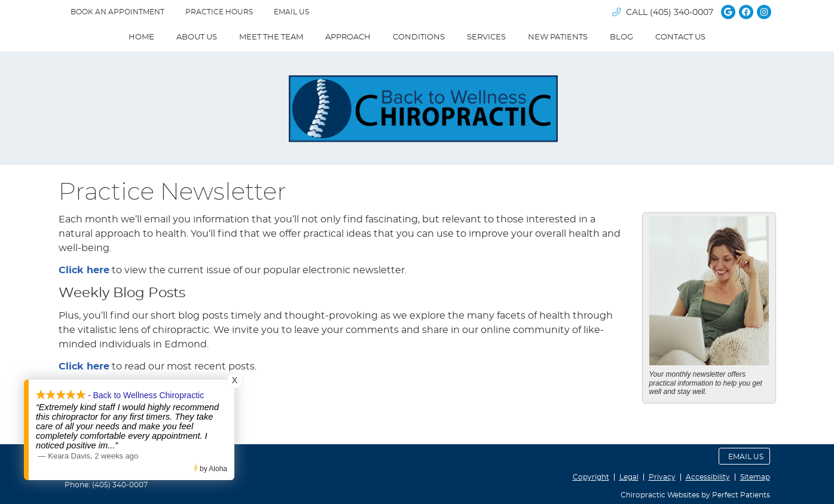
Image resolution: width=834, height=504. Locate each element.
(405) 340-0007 (682, 13)
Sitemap (755, 477)
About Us (197, 37)
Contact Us (680, 37)
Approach (348, 37)
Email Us (291, 12)
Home (141, 37)
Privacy (662, 477)
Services (486, 37)
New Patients (558, 37)
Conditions (419, 37)
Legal (629, 477)
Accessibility (708, 477)
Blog (621, 37)
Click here (84, 270)
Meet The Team (271, 37)
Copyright (591, 477)
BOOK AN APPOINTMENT (117, 12)
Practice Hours (219, 12)
